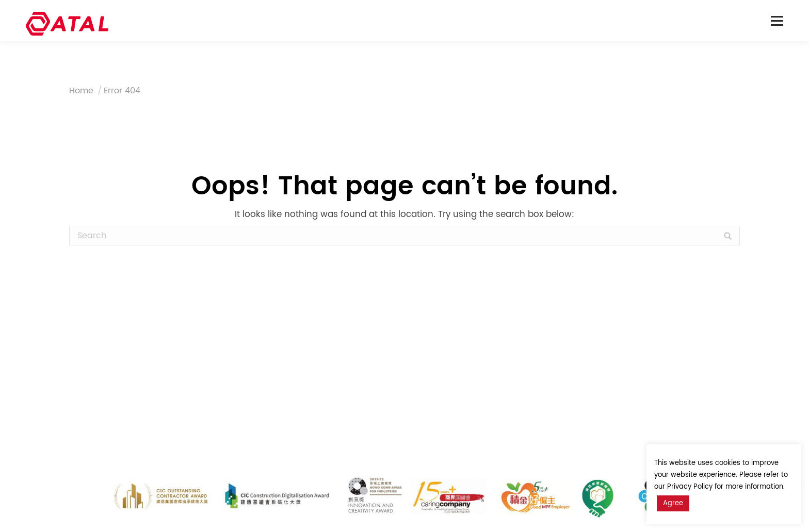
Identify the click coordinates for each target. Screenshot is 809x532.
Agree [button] (673, 503)
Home (81, 91)
